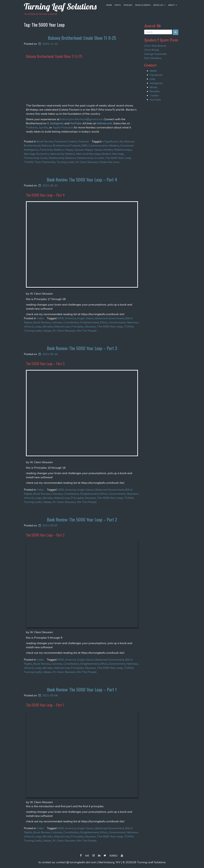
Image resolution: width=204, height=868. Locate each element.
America (70, 318)
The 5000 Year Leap (118, 158)
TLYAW (29, 162)
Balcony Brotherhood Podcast (61, 145)
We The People (87, 331)
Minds (154, 87)
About (173, 5)
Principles (77, 326)
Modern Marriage (113, 154)
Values (47, 331)
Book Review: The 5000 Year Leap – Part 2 (82, 519)
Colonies (57, 322)
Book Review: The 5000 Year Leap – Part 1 (82, 689)
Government (117, 322)
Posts (118, 5)
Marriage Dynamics (36, 154)
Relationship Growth (91, 158)
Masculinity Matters (63, 154)
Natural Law (62, 326)
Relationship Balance (62, 158)
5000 (61, 318)
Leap (38, 326)
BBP (84, 145)
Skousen (90, 326)
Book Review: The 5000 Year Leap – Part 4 (82, 180)
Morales (48, 326)
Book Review (45, 141)
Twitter (154, 95)
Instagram (57, 123)
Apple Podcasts (63, 127)
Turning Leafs (65, 162)
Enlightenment (90, 322)
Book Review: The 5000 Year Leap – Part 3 (82, 348)
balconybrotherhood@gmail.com (81, 119)
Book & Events (143, 5)
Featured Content (66, 141)
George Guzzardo (155, 54)
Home (109, 5)
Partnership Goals (36, 158)
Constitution (71, 322)
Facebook (156, 75)
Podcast (128, 5)
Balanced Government (110, 318)
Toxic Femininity (45, 162)
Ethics (104, 322)
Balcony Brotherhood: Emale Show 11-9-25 (82, 38)
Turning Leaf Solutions (60, 6)
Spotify (43, 127)
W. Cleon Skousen (87, 162)
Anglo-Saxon (86, 318)
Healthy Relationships (117, 150)
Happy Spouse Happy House (83, 150)
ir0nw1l (29, 326)
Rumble (155, 91)
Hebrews (132, 322)
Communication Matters (104, 145)
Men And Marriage (88, 154)
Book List (159, 5)
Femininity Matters (52, 150)
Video (40, 318)
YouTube (76, 123)
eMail (153, 71)
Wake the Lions (110, 162)
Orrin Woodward (155, 46)
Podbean (32, 127)
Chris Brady (152, 50)
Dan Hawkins (153, 58)
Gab (152, 79)
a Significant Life (112, 141)
